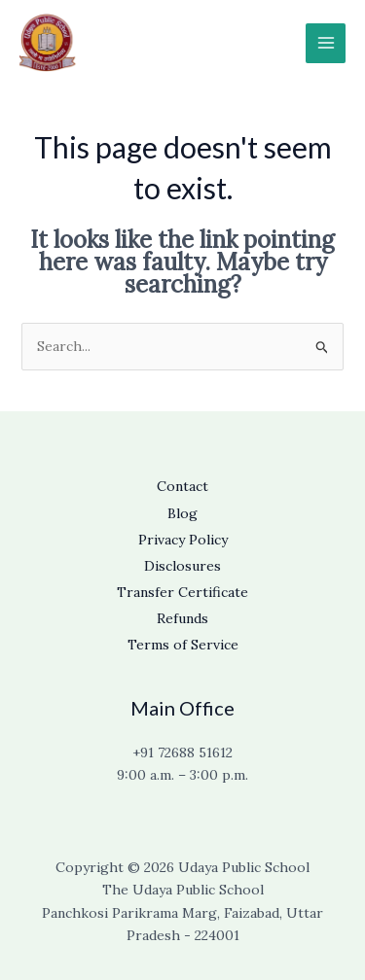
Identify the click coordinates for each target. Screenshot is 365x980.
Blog (182, 513)
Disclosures (182, 566)
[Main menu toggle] (326, 43)
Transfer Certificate (182, 592)
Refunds (182, 618)
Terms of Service (183, 645)
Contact (182, 486)
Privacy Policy (183, 540)
